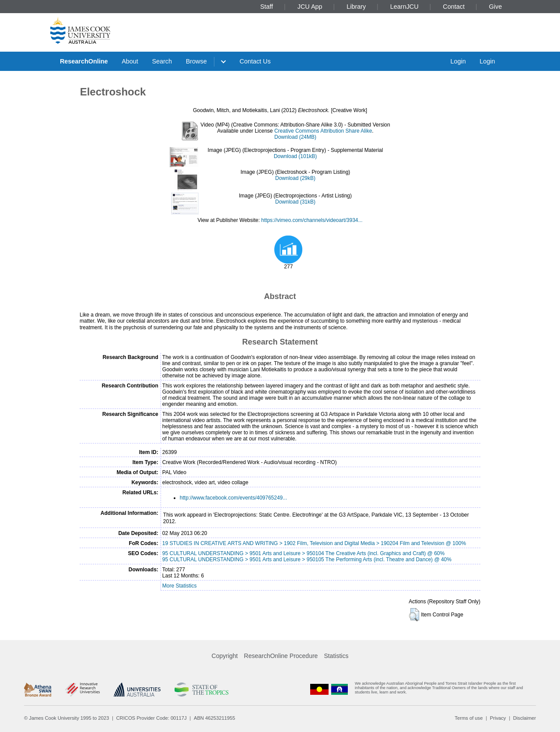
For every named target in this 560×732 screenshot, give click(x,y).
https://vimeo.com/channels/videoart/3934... (312, 220)
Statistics (336, 656)
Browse (196, 61)
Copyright (225, 656)
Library (356, 7)
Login (458, 61)
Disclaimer (525, 718)
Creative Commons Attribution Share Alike (323, 131)
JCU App (310, 7)
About (130, 61)
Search (162, 61)
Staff (267, 7)
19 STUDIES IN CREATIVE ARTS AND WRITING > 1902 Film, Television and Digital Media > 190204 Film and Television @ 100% (314, 543)
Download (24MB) (295, 137)
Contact (454, 7)
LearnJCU (404, 7)
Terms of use (469, 718)
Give (496, 7)
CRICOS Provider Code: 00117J (152, 718)
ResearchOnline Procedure (281, 656)
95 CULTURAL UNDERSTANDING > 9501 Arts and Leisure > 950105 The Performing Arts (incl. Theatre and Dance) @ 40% (307, 560)
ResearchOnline (84, 61)
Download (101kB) (296, 156)
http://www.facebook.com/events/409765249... (233, 498)
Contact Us (255, 61)
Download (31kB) (295, 202)
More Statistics (180, 586)
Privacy (498, 718)
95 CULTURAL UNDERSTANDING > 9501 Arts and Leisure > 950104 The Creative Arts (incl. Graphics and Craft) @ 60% (303, 553)
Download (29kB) (295, 178)
